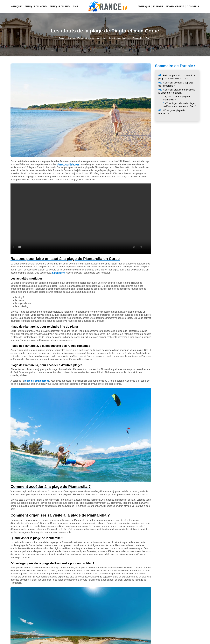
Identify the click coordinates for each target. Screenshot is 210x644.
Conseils (193, 7)
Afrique (16, 7)
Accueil (62, 38)
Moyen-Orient (175, 7)
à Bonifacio (58, 273)
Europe (158, 7)
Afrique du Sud (60, 7)
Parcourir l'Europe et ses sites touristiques (87, 38)
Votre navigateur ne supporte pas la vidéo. (81, 219)
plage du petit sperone (37, 381)
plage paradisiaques (68, 164)
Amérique (144, 7)
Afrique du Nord (36, 7)
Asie (75, 7)
